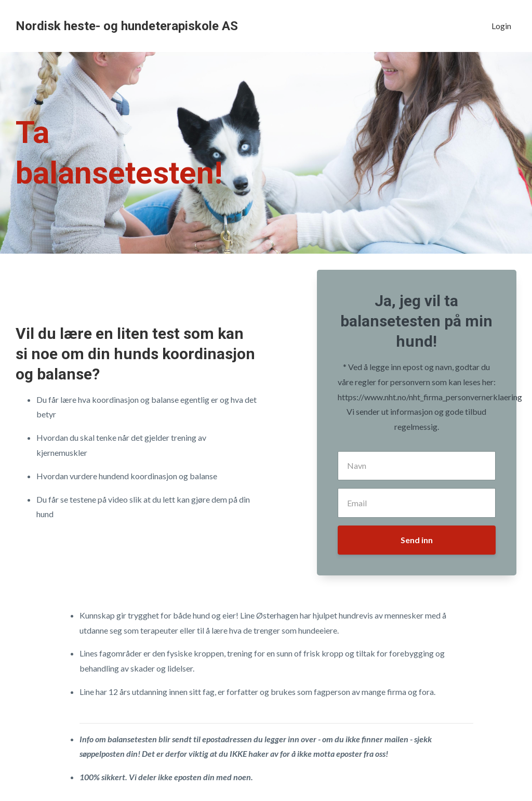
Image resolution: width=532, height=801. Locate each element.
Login (501, 26)
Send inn (417, 540)
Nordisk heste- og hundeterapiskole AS (127, 26)
